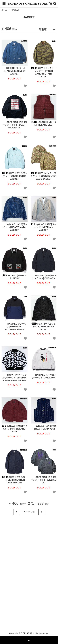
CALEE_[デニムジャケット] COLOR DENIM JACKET (15, 176)
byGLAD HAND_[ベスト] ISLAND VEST (44, 123)
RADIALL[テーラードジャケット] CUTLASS (43, 277)
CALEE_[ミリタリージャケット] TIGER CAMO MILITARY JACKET (43, 72)
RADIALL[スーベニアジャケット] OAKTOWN (43, 376)
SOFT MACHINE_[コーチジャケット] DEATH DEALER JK (14, 125)
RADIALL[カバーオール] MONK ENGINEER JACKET (15, 71)
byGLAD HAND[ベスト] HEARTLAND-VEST (44, 427)
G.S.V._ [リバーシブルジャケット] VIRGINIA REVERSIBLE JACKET (15, 378)
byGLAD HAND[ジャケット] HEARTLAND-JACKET (14, 227)
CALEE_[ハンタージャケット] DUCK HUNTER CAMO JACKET (44, 176)
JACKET (15, 10)
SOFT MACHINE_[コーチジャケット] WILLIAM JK (43, 480)
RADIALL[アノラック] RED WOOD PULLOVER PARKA (15, 327)
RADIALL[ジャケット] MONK (15, 277)
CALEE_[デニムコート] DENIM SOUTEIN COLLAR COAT (15, 480)
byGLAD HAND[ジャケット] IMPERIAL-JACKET (44, 227)
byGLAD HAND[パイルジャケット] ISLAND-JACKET (14, 429)
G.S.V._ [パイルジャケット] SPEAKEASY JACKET (43, 327)
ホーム (4, 10)
